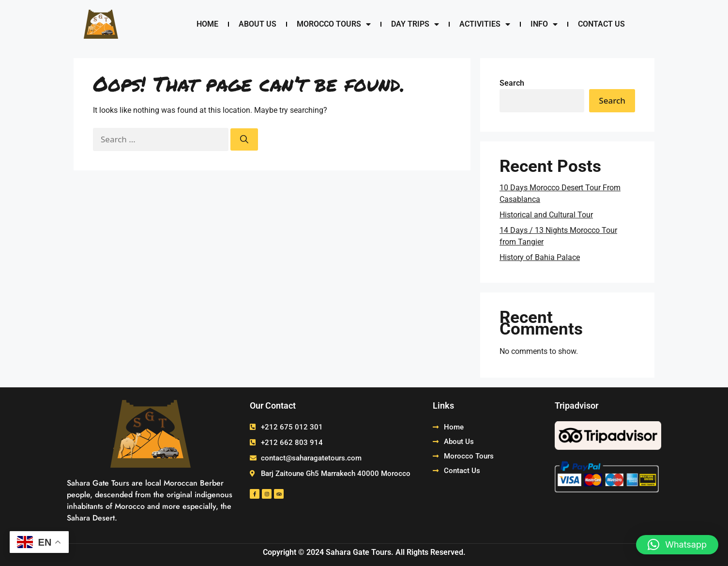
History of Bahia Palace (540, 257)
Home (207, 24)
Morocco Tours (334, 24)
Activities (485, 24)
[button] (677, 545)
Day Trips (415, 24)
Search (512, 83)
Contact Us (601, 24)
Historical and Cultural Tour (546, 215)
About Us (258, 24)
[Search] (244, 139)
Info (544, 24)
